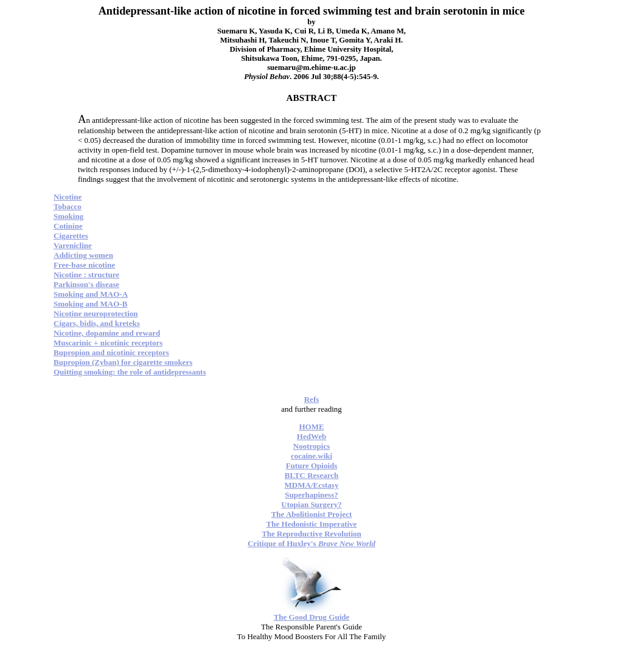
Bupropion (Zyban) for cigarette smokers (123, 362)
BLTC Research (311, 475)
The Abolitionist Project (312, 514)
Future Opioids (312, 466)
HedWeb (311, 436)
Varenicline (73, 245)
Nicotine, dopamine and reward (107, 333)
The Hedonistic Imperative (312, 524)
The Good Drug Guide (312, 617)
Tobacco (68, 206)
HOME (311, 427)
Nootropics (311, 446)
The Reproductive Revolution (311, 534)
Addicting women (83, 255)
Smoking (68, 216)
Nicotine (68, 197)
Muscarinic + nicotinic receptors (108, 343)
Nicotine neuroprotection (96, 313)
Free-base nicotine (84, 265)
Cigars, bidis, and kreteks (97, 323)
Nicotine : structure (86, 275)
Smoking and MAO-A (91, 294)
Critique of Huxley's (311, 543)
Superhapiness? (311, 495)
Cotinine (68, 226)
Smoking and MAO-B (90, 304)
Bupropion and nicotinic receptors (111, 352)
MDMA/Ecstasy (312, 485)
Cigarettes (71, 236)
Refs (312, 399)
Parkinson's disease (86, 284)
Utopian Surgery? (311, 504)
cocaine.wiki (311, 456)
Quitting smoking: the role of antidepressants (130, 372)
